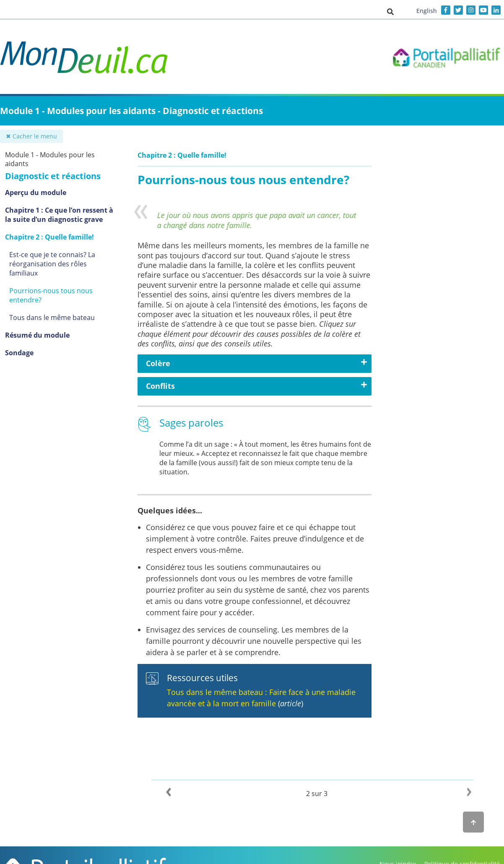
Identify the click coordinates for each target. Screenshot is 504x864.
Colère (158, 363)
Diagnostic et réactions (53, 176)
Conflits (160, 386)
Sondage (19, 353)
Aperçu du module (36, 193)
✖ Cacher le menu (31, 136)
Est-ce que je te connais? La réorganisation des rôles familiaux (52, 264)
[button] (390, 11)
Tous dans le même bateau (52, 317)
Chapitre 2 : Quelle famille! (49, 237)
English (427, 11)
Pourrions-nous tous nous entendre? (51, 295)
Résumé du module (37, 335)
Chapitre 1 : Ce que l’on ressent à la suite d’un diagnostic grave (59, 215)
